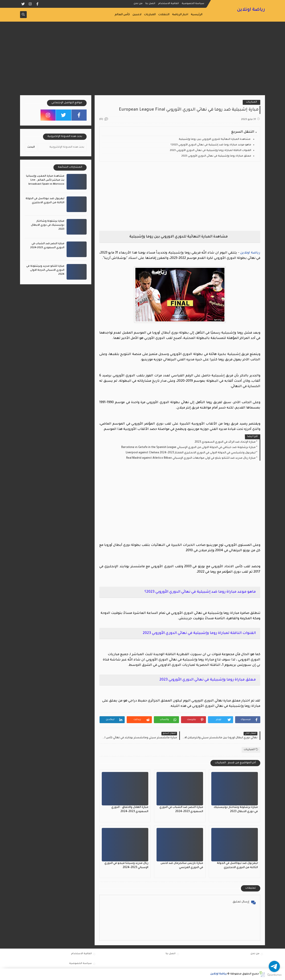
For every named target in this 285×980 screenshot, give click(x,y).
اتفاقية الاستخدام (168, 4)
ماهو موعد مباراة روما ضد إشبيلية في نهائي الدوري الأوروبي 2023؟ (211, 145)
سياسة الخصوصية (193, 4)
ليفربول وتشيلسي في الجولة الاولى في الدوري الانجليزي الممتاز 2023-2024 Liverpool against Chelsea (191, 453)
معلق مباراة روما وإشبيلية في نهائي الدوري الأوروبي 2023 (216, 156)
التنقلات (164, 15)
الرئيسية (197, 15)
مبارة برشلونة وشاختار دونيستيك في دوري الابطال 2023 (48, 225)
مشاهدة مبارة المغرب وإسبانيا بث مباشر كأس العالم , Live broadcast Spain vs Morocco (45, 180)
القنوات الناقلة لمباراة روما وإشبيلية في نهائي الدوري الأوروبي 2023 (211, 151)
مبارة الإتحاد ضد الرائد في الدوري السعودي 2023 (225, 442)
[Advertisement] (142, 61)
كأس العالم (122, 15)
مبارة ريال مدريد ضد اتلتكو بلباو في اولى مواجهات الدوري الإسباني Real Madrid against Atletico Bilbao (191, 458)
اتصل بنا (150, 4)
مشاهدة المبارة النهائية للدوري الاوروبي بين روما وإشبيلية (215, 139)
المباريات (150, 15)
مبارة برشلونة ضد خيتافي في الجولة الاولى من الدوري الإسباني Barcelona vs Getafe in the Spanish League (188, 448)
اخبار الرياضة (180, 15)
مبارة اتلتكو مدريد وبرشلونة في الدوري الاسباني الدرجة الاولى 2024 (45, 270)
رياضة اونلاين (251, 10)
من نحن (138, 4)
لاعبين (137, 15)
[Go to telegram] (274, 966)
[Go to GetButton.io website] (274, 975)
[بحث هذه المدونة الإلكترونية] (62, 147)
